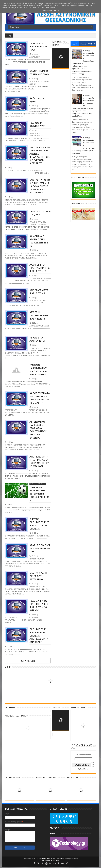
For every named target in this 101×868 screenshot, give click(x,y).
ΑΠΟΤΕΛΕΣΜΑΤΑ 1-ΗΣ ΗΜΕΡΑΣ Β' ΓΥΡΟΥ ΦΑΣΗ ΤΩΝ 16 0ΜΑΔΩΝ (40, 461)
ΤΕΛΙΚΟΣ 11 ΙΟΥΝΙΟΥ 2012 (37, 124)
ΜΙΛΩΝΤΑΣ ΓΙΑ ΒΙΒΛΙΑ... (60, 43)
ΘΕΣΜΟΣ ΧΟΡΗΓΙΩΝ (46, 777)
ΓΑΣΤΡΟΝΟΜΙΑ (13, 777)
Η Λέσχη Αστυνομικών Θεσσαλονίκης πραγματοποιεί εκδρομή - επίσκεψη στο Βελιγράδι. (83, 145)
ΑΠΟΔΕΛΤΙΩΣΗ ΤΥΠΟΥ (16, 716)
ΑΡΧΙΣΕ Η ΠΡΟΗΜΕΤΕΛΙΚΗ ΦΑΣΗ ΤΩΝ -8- (39, 315)
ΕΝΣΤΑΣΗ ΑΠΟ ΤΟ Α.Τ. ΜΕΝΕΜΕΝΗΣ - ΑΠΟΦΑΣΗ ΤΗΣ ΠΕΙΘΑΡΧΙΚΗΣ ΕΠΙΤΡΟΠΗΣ (40, 186)
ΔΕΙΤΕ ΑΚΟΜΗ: (78, 707)
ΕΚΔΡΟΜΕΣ (72, 777)
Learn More (47, 11)
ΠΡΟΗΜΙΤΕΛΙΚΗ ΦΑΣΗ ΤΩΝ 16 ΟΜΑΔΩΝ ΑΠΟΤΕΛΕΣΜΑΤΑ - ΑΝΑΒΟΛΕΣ (40, 636)
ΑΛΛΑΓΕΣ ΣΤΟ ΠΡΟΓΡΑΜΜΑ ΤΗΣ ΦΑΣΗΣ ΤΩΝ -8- (40, 268)
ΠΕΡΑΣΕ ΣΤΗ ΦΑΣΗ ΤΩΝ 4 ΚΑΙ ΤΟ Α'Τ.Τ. (39, 46)
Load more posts (28, 661)
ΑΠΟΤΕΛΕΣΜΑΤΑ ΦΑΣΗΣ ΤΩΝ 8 (39, 292)
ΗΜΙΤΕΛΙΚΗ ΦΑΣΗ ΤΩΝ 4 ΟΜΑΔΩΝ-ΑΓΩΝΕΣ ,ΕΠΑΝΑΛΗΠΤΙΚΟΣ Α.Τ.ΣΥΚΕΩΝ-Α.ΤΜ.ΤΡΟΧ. (40, 155)
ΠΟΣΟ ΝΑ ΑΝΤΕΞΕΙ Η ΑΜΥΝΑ (40, 213)
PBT (57, 860)
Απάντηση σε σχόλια (37, 100)
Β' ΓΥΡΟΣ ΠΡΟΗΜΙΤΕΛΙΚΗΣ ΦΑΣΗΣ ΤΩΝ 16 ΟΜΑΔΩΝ (39, 524)
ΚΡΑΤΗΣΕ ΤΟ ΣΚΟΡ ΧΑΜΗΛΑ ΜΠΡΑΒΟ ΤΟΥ (40, 548)
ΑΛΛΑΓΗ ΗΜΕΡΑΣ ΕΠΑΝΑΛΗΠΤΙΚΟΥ (39, 73)
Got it (57, 11)
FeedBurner (84, 769)
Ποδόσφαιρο (33, 484)
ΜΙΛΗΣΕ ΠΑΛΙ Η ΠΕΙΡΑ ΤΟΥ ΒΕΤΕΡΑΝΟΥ (38, 576)
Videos (8, 667)
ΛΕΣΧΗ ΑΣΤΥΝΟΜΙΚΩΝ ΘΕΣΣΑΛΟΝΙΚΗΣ (50, 859)
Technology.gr (47, 860)
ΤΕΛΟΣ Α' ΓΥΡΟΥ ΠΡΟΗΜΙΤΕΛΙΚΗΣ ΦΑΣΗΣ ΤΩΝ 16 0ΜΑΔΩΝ (39, 606)
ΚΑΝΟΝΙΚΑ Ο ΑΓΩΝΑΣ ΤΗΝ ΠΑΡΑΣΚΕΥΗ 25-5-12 (39, 241)
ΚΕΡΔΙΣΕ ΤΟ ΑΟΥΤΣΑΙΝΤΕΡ (37, 339)
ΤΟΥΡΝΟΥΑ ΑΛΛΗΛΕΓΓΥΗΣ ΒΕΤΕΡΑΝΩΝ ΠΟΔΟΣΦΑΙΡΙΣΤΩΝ (39, 494)
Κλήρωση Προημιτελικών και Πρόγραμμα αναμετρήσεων (38, 369)
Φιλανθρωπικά (42, 484)
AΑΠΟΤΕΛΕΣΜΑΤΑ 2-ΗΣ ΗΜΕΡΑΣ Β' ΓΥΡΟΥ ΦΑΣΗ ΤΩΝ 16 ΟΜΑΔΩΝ (40, 398)
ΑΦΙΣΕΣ (56, 707)
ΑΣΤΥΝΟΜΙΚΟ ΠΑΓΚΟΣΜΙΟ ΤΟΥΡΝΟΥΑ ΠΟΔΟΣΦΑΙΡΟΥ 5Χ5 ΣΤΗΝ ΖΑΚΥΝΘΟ (38, 430)
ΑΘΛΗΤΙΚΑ (10, 707)
